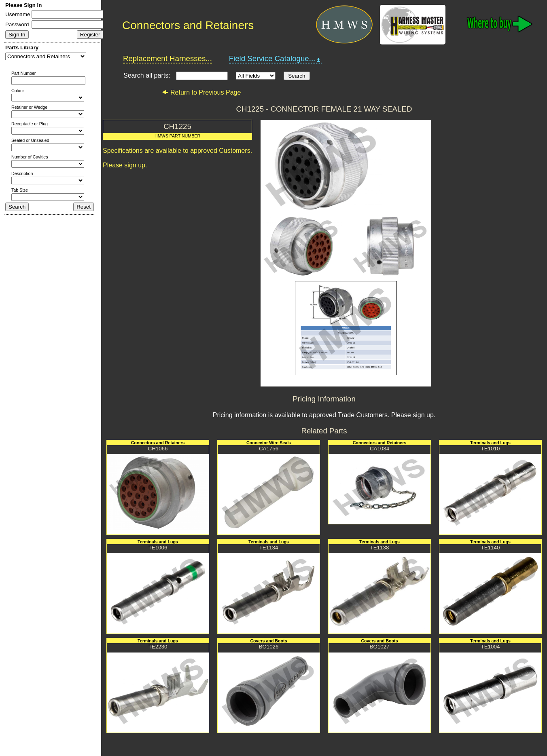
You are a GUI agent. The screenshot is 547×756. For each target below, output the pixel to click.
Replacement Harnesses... (167, 58)
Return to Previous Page (201, 92)
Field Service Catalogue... (276, 59)
